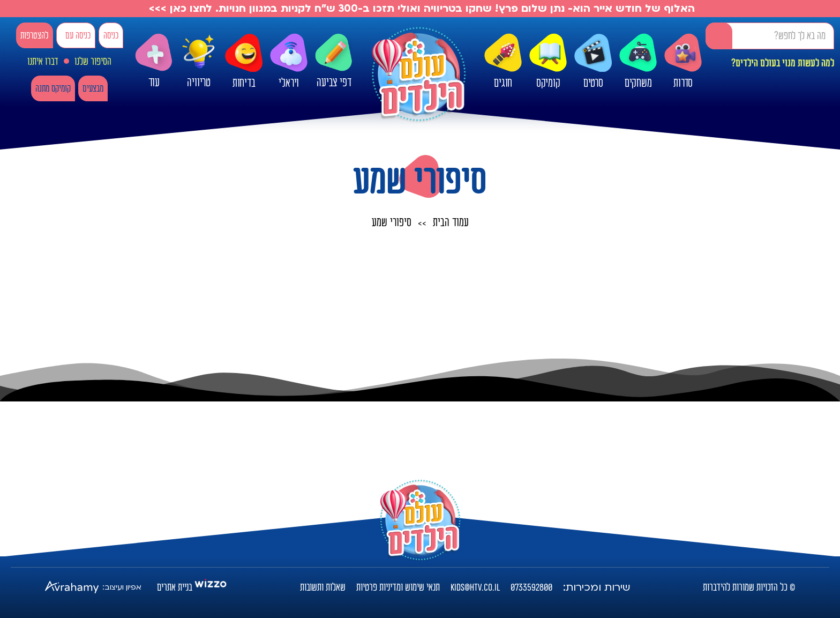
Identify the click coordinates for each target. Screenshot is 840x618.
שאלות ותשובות (323, 587)
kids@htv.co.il (475, 587)
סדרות (683, 62)
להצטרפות (35, 36)
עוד (154, 61)
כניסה (111, 36)
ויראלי (289, 62)
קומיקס (548, 62)
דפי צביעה (334, 61)
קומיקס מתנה (53, 89)
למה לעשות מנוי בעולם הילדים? (783, 63)
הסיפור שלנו (93, 62)
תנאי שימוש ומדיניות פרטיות (398, 587)
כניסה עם (78, 36)
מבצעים (93, 89)
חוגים (503, 62)
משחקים (638, 62)
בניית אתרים (175, 587)
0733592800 (531, 587)
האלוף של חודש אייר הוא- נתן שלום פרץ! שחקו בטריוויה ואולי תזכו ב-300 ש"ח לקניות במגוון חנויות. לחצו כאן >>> (420, 9)
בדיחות (244, 62)
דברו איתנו (43, 62)
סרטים (593, 62)
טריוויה (199, 60)
